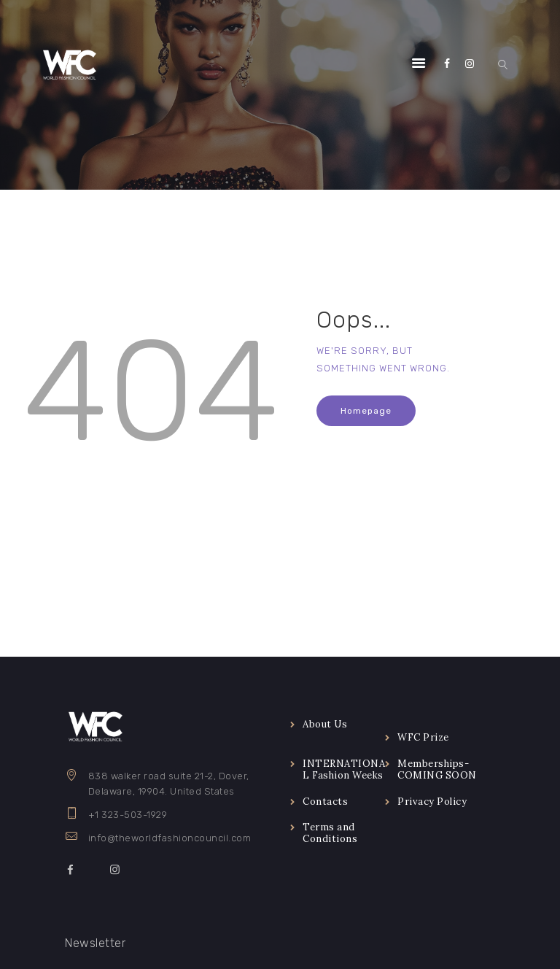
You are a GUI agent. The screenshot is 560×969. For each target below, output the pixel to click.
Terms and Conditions (330, 833)
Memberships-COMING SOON (437, 770)
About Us (325, 724)
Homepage (366, 411)
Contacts (325, 802)
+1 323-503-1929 (128, 815)
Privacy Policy (432, 802)
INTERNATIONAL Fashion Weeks (344, 770)
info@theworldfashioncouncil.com (170, 838)
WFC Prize (423, 737)
